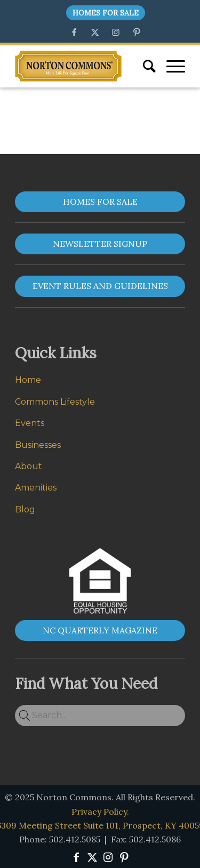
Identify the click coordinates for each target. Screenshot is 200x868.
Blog (25, 509)
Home (28, 380)
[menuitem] (103, 13)
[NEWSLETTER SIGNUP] (100, 244)
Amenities (36, 488)
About (29, 466)
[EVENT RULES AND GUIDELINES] (100, 286)
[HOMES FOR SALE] (100, 202)
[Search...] (100, 716)
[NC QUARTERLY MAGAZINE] (100, 630)
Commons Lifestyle (55, 402)
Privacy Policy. (100, 811)
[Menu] (170, 66)
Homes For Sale (106, 13)
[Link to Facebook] (74, 32)
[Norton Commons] (68, 66)
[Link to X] (95, 32)
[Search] (144, 66)
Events (30, 423)
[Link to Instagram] (116, 32)
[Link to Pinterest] (137, 32)
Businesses (38, 445)
